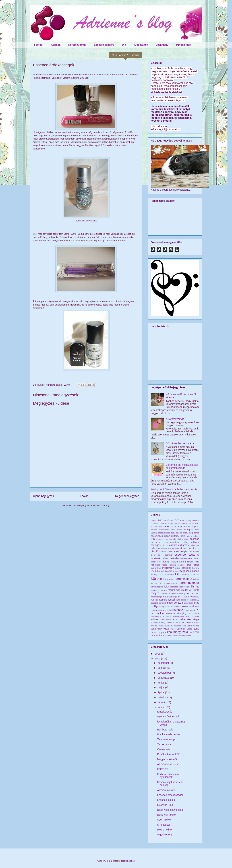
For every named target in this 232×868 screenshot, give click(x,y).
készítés (186, 575)
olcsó (183, 600)
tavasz (170, 622)
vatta (153, 629)
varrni (190, 626)
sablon (160, 613)
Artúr (160, 520)
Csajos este (164, 749)
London (154, 524)
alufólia (154, 530)
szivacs (167, 616)
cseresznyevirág (171, 542)
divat (177, 548)
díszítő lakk (167, 551)
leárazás (174, 587)
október (162, 668)
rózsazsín (191, 610)
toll (183, 623)
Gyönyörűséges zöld (169, 717)
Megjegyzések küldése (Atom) (93, 505)
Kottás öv (162, 769)
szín (188, 616)
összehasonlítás (171, 636)
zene (196, 629)
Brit (172, 520)
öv (180, 636)
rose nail (188, 606)
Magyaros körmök (167, 759)
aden (167, 526)
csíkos (154, 548)
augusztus (164, 678)
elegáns (185, 551)
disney (171, 548)
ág (191, 632)
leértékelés (184, 587)
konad (196, 571)
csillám (173, 545)
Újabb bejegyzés (43, 496)
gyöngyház (156, 568)
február (162, 702)
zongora (162, 632)
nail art (190, 593)
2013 (158, 654)
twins (197, 623)
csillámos (183, 545)
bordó (196, 533)
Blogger (130, 861)
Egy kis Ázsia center (169, 734)
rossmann (161, 610)
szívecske (185, 619)
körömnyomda (189, 583)
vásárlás (181, 629)
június (161, 683)
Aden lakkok (164, 820)
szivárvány (178, 616)
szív (175, 619)
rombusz (178, 607)
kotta (161, 575)
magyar (163, 590)
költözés (195, 575)
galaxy (181, 565)
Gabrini (196, 520)
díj (198, 548)
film (159, 562)
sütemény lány (158, 623)
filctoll (153, 562)
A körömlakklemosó (168, 764)
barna (154, 533)
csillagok (195, 542)
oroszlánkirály (193, 600)
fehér (165, 558)
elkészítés (194, 551)
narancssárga (170, 597)
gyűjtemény (168, 568)
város (173, 629)
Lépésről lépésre (104, 45)
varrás (196, 626)
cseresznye (156, 542)
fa (198, 555)
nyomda (163, 600)
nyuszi (171, 600)
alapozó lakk (184, 527)
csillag (185, 542)
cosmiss (194, 539)
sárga (196, 619)
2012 (158, 659)
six (190, 613)
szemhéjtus (156, 616)
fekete (175, 558)
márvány (181, 593)
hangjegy (186, 568)
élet (161, 635)
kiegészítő (185, 571)
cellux (154, 539)
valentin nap (180, 626)
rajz (171, 607)
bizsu (186, 533)
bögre (189, 536)
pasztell (154, 603)
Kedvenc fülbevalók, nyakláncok (168, 776)
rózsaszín (179, 610)
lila (193, 586)
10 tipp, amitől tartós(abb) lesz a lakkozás (174, 489)
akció (174, 527)
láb (197, 587)
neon (186, 597)
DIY (124, 45)
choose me (163, 539)
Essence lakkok (166, 800)
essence (180, 555)
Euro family (186, 520)
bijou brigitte (176, 533)
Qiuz (172, 524)
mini (191, 590)
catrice (196, 536)
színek (196, 616)
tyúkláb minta (157, 626)
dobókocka (186, 548)
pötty (197, 603)
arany (179, 530)
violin (160, 629)
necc (180, 597)
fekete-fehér (186, 558)
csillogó (155, 545)
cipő (170, 539)
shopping (182, 613)
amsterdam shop (167, 530)
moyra (155, 593)
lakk (167, 587)
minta (196, 590)
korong (154, 575)
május (161, 688)
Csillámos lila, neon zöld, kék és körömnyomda (182, 466)
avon (197, 530)
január (162, 707)
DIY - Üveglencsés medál (180, 443)
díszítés (155, 551)
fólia (197, 562)
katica (176, 571)
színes (154, 619)
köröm (156, 579)
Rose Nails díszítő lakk (170, 810)
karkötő (169, 571)
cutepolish (163, 548)
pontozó (178, 603)
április (161, 692)
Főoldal (39, 45)
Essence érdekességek (170, 795)
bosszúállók (157, 536)
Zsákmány (162, 45)
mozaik (164, 593)
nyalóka (154, 600)
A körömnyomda (175, 419)
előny (153, 555)
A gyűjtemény (165, 834)
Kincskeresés (165, 712)
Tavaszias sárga (166, 739)
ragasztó (165, 607)
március (162, 697)
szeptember (165, 673)
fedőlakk (156, 558)
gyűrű (178, 568)
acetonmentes (157, 527)
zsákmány (174, 632)
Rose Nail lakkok (167, 815)
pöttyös (156, 606)
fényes (190, 562)
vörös (189, 629)
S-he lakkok (164, 825)
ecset (176, 551)
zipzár (154, 632)
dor (194, 548)
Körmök (56, 45)
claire (187, 539)
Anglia (154, 520)
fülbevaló (155, 565)
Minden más (183, 45)
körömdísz (169, 579)
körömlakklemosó (169, 583)
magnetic (155, 590)
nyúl (178, 600)
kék (178, 574)
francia (166, 562)
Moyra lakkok (165, 830)
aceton (196, 524)
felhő (197, 558)
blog (191, 533)
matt (178, 590)
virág (166, 629)
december (164, 663)
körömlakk (182, 579)
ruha (169, 610)
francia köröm (178, 562)
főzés (165, 565)
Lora (161, 523)
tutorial (189, 623)
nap (197, 593)
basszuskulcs (164, 533)
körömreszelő (157, 587)
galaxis (173, 565)
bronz (167, 536)
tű (172, 626)
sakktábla (170, 613)
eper (160, 555)
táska (167, 626)
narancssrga (156, 597)
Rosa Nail (180, 524)
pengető (162, 603)
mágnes (172, 593)
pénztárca (189, 603)
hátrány (196, 568)
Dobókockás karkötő (169, 754)
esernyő (168, 555)
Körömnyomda (77, 45)
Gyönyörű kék (165, 805)
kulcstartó (169, 575)
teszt (178, 623)
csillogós (164, 545)
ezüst (192, 555)
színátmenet (166, 620)
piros (170, 603)
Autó (167, 520)
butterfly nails (178, 536)
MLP (167, 524)
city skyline (178, 539)
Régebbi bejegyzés (127, 496)
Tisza (188, 524)
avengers (188, 530)
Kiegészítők (141, 45)
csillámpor (194, 545)
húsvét (161, 571)
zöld (185, 632)
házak (154, 571)
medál (185, 590)
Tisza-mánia (164, 744)
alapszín (195, 527)
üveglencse (186, 636)
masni (171, 590)
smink (196, 613)
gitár (189, 565)
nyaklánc (194, 597)
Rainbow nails (165, 730)
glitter (196, 565)
